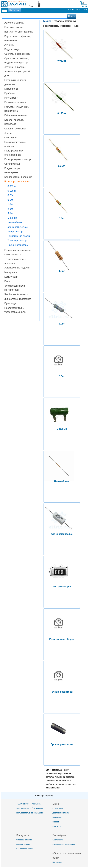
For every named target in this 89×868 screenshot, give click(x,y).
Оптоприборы (12, 164)
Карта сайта (58, 840)
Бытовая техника (14, 27)
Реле (7, 281)
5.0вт (10, 213)
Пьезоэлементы (13, 255)
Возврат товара (23, 844)
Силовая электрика (15, 129)
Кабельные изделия (15, 115)
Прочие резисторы (18, 245)
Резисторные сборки (19, 236)
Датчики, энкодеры (15, 67)
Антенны (9, 45)
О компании (58, 808)
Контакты (57, 826)
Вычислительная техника (18, 32)
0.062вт (12, 186)
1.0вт (10, 204)
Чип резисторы (16, 232)
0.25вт (11, 195)
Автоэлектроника (14, 23)
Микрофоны (11, 89)
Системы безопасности (17, 54)
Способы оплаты (24, 840)
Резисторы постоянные (17, 181)
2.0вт (10, 209)
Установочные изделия (17, 268)
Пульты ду (10, 303)
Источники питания (15, 102)
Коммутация (11, 277)
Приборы (9, 93)
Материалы (11, 272)
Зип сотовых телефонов (18, 299)
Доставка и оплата (61, 813)
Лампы (8, 133)
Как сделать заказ (25, 849)
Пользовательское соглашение (30, 813)
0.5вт (10, 200)
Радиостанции (12, 49)
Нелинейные (15, 222)
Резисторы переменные (18, 250)
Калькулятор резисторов (64, 844)
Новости (56, 822)
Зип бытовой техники (16, 294)
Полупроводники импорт (18, 159)
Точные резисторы (18, 241)
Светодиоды (11, 138)
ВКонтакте (57, 862)
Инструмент (11, 98)
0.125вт (12, 191)
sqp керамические (18, 227)
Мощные (12, 218)
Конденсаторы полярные (18, 177)
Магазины (57, 817)
